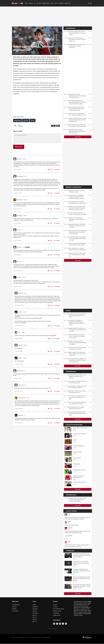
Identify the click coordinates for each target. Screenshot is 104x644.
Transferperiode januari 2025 (79, 482)
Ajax (26, 3)
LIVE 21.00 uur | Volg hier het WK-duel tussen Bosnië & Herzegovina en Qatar (77, 397)
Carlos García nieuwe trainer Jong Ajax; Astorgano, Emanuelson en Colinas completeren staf (76, 109)
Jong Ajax (35, 611)
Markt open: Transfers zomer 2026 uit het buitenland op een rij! (77, 392)
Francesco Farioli (77, 458)
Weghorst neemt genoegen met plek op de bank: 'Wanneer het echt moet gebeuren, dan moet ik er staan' (76, 208)
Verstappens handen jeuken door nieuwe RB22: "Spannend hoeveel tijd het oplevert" (81, 571)
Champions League (77, 452)
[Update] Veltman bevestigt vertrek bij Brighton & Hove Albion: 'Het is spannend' (77, 376)
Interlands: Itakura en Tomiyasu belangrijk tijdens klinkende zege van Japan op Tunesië (76, 131)
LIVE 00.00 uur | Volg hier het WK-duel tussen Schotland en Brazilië (77, 387)
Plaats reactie (19, 147)
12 (90, 94)
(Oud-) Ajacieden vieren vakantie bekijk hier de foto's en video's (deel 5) (77, 202)
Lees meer (78, 137)
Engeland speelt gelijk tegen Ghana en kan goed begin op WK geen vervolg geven (77, 413)
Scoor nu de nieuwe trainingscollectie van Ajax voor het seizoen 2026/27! (77, 244)
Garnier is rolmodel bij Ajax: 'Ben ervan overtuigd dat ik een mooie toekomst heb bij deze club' (77, 120)
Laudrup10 (70, 528)
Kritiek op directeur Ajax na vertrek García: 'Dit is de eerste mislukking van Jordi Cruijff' (76, 336)
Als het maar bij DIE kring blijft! (72, 525)
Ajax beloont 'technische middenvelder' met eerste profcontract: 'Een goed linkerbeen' (77, 96)
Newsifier (55, 605)
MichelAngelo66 (22, 398)
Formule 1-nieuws (57, 611)
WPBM (69, 522)
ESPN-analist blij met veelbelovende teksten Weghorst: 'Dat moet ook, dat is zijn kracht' (77, 354)
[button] (89, 3)
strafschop (20, 415)
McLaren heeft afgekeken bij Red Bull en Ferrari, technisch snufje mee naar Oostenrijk (81, 579)
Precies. (66, 539)
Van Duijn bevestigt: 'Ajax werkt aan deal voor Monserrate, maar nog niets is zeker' (77, 33)
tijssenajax (70, 535)
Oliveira (19, 262)
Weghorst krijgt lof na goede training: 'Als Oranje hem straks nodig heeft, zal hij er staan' (77, 330)
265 (90, 113)
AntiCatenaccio (20, 371)
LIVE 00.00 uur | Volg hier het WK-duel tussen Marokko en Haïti (77, 382)
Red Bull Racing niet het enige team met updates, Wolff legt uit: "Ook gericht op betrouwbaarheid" (82, 555)
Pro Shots (55, 607)
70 (90, 38)
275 (90, 125)
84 (90, 231)
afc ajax (33, 120)
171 (90, 130)
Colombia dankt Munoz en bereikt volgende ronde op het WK (76, 408)
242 (90, 107)
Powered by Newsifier (52, 629)
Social (56, 3)
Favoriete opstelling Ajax (78, 446)
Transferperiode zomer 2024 (79, 470)
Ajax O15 (35, 621)
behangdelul (20, 200)
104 (90, 347)
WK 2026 (39, 3)
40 (90, 412)
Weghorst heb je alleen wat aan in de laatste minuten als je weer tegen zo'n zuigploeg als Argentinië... (77, 518)
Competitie (30, 3)
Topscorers (35, 609)
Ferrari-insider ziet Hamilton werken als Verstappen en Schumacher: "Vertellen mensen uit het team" (82, 586)
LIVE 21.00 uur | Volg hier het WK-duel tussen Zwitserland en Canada (77, 403)
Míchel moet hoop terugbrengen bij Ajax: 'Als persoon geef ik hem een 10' (77, 114)
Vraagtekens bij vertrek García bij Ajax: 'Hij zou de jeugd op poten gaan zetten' (77, 315)
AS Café (75, 440)
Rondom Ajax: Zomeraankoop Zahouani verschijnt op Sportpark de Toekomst (76, 219)
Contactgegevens (16, 605)
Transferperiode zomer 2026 (79, 434)
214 (90, 320)
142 (90, 253)
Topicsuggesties (77, 464)
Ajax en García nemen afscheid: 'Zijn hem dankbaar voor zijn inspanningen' (77, 125)
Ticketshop (61, 3)
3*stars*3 (19, 277)
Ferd (19, 332)
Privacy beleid (15, 611)
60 (90, 335)
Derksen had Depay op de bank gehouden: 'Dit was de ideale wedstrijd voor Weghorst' (77, 343)
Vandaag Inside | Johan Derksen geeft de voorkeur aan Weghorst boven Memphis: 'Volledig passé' (77, 500)
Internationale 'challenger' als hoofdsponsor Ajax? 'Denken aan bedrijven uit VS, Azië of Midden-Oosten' (76, 323)
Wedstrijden (35, 607)
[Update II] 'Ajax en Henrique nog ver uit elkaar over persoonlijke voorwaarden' (76, 46)
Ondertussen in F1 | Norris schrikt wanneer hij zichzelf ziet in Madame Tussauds (81, 563)
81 (90, 359)
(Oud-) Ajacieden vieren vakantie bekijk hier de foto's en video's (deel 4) (77, 249)
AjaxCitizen (21, 293)
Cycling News (56, 613)
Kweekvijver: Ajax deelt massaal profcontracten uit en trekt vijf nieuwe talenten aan (76, 39)
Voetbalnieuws (18, 120)
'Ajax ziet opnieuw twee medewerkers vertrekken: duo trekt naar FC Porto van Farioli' (77, 226)
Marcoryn (19, 230)
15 (90, 352)
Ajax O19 (35, 615)
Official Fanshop (45, 3)
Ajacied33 (19, 159)
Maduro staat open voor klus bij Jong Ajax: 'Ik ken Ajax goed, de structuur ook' (76, 255)
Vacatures (14, 607)
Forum (52, 3)
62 (90, 118)
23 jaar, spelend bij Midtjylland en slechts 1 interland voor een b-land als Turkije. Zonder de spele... (77, 532)
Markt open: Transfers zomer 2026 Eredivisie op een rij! (76, 191)
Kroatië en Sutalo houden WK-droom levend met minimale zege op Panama (77, 214)
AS (35, 3)
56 (90, 314)
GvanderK (19, 247)
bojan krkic (26, 120)
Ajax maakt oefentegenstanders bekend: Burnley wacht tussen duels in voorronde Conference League (77, 102)
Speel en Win (68, 3)
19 (90, 328)
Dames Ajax (35, 613)
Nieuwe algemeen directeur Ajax (80, 428)
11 (90, 207)
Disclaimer (14, 609)
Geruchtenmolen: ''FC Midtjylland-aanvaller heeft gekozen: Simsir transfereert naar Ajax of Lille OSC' (76, 197)
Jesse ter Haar (31, 53)
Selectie (34, 605)
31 (90, 101)
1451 (90, 44)
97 (90, 190)
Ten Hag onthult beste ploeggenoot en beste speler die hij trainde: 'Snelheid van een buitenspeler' (77, 360)
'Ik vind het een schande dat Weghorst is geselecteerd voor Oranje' (77, 348)
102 (90, 218)
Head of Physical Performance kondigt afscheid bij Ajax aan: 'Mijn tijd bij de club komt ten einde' (77, 232)
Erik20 (69, 514)
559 (90, 195)
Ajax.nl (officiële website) (59, 609)
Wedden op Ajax (57, 615)
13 (90, 243)
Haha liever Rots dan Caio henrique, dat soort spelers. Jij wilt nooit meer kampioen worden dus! (77, 546)
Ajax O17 (35, 617)
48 (90, 32)
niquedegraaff (20, 176)
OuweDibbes (20, 216)
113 (90, 224)
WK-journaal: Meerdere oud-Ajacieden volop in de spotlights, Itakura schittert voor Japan (77, 239)
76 (90, 375)
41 (90, 391)
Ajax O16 (35, 619)
